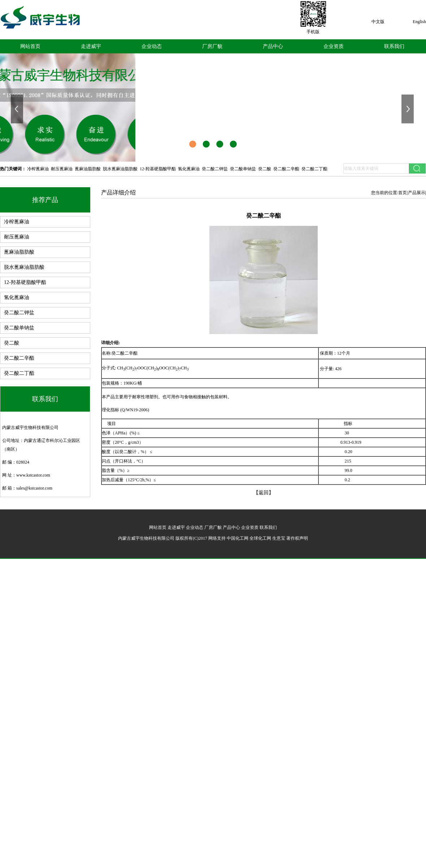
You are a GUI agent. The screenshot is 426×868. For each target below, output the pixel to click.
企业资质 (334, 46)
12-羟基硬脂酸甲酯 (158, 169)
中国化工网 (238, 538)
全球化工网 (260, 538)
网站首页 (30, 46)
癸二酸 (265, 169)
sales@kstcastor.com (34, 488)
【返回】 (264, 493)
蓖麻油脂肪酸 (88, 169)
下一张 (408, 109)
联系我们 (394, 46)
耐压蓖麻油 (62, 169)
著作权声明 (297, 538)
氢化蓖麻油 (189, 169)
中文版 (378, 22)
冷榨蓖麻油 (38, 169)
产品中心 (273, 46)
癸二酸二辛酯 (286, 169)
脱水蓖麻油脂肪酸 (120, 169)
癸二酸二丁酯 (314, 169)
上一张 (18, 109)
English (419, 22)
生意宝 (279, 538)
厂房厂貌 (212, 46)
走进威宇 (91, 46)
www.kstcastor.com (33, 475)
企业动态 (152, 46)
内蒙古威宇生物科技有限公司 (30, 428)
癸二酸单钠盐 (243, 169)
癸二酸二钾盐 (215, 169)
